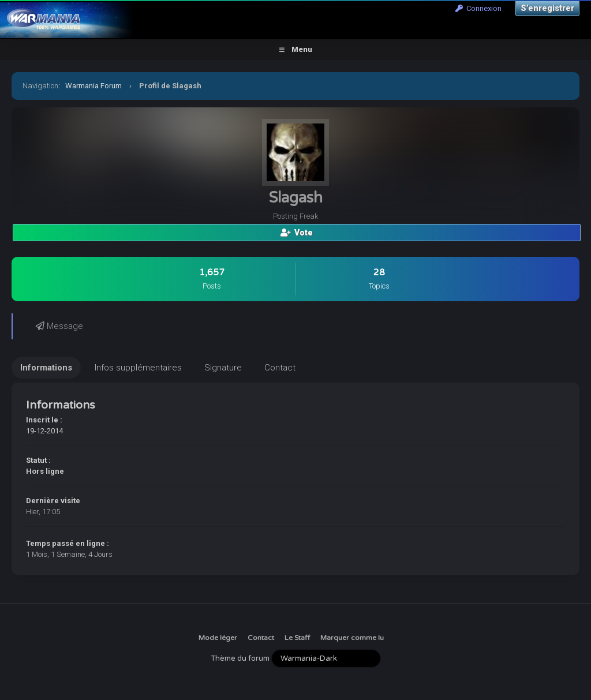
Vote (297, 233)
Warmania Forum (93, 86)
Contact (261, 638)
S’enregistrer (547, 8)
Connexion (478, 8)
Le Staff (297, 638)
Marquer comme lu (352, 638)
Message (59, 326)
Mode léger (218, 638)
